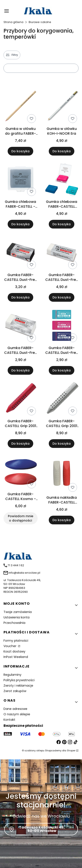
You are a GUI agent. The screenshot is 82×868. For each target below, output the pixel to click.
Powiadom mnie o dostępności (21, 518)
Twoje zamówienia (18, 612)
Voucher (10, 646)
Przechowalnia (14, 623)
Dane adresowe (15, 709)
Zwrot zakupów (15, 691)
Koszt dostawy (14, 651)
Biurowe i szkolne (40, 22)
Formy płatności (16, 641)
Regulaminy (12, 675)
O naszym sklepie (17, 714)
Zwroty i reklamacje (18, 686)
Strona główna (13, 22)
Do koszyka (20, 151)
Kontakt (9, 720)
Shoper (71, 750)
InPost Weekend (16, 657)
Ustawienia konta (17, 617)
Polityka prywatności (19, 680)
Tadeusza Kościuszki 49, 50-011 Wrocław (42, 829)
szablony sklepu (34, 750)
